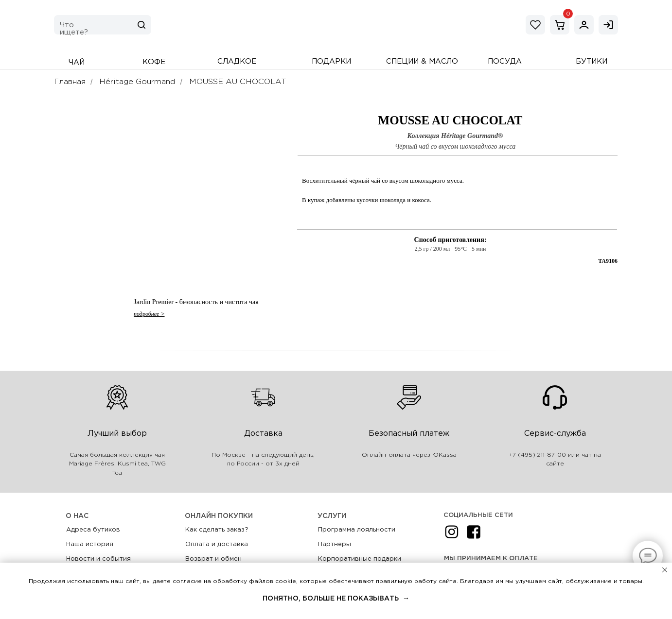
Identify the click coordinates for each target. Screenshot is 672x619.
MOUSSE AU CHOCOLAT (238, 82)
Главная (70, 82)
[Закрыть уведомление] (665, 570)
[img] (584, 25)
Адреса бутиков (93, 530)
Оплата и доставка (217, 544)
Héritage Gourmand (137, 82)
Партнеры (335, 544)
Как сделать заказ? (217, 530)
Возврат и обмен (213, 559)
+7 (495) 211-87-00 (538, 455)
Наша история (90, 544)
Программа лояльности (357, 530)
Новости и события (98, 559)
